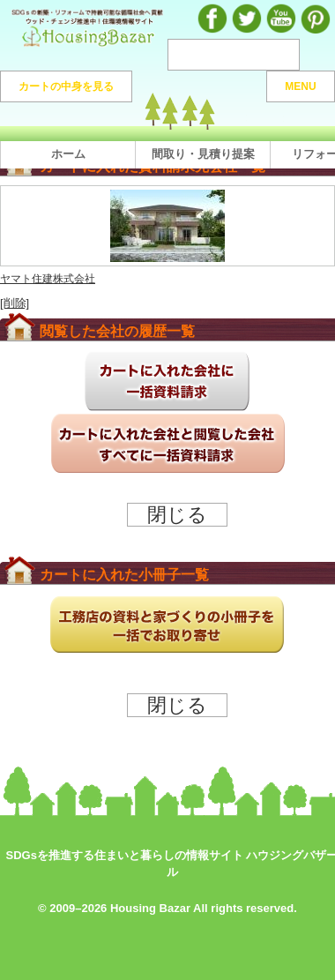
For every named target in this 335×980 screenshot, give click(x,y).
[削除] (15, 303)
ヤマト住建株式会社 (48, 278)
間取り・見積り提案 (203, 154)
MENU (300, 86)
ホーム (68, 154)
